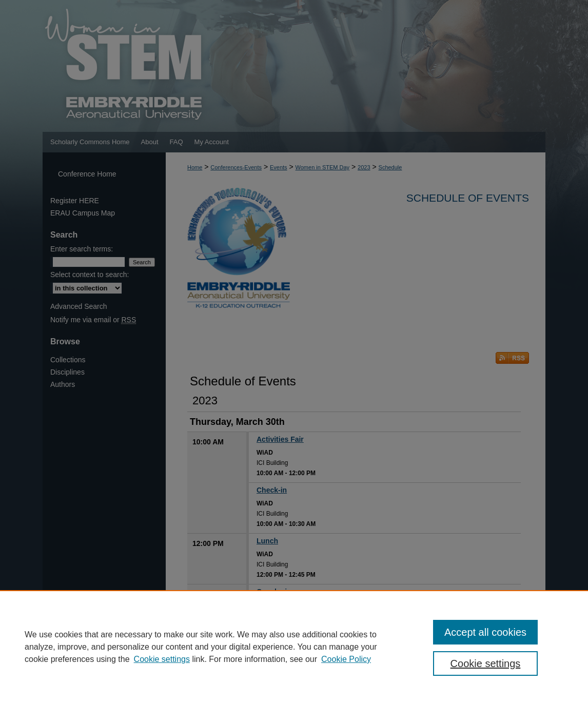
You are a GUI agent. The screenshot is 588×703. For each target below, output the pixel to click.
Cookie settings (162, 659)
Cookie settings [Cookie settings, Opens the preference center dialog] (486, 663)
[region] (294, 647)
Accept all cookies (485, 632)
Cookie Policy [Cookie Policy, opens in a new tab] (346, 659)
